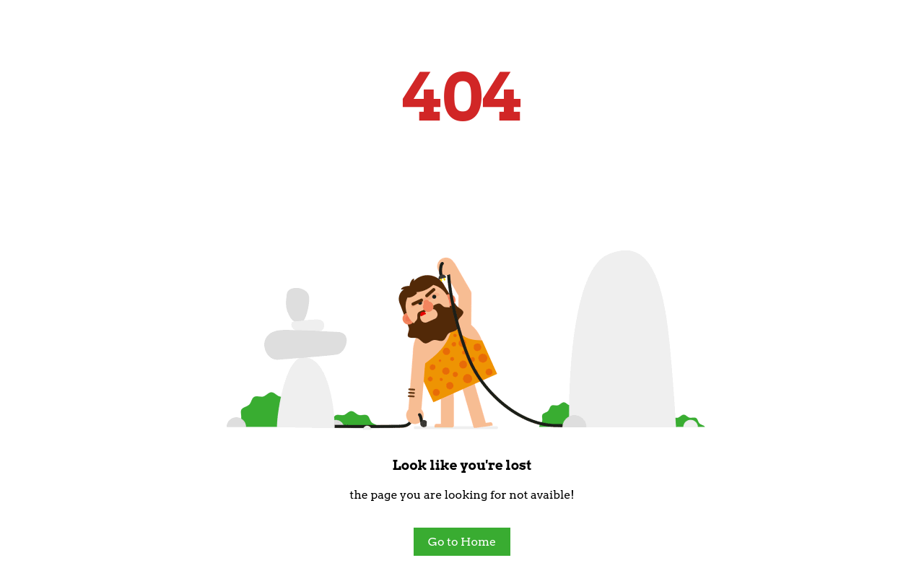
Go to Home (462, 542)
